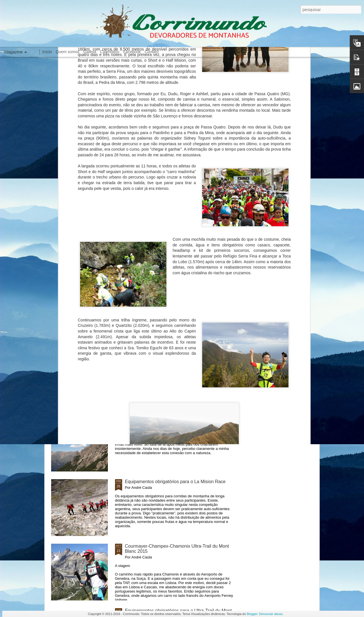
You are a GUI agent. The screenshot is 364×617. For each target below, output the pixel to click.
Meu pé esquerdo (143, 353)
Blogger (252, 614)
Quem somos (67, 52)
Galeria (90, 52)
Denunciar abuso (271, 614)
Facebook (132, 52)
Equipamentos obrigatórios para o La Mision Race (175, 482)
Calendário (110, 52)
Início (47, 52)
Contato (151, 52)
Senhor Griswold (142, 417)
